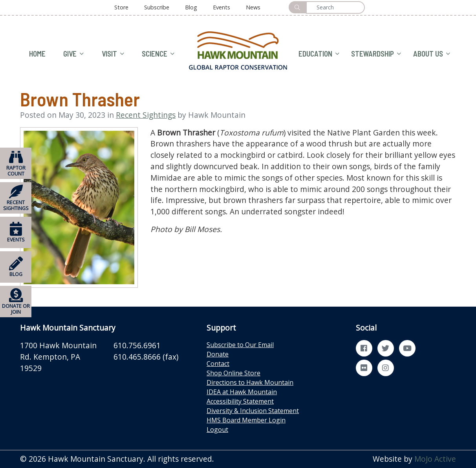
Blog (191, 7)
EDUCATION (319, 54)
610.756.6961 (137, 345)
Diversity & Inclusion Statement (253, 411)
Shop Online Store (233, 373)
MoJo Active (435, 459)
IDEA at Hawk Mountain (242, 392)
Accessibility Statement (240, 401)
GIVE (73, 54)
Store (121, 7)
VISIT (113, 54)
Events (222, 7)
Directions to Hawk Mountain (250, 382)
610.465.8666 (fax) (146, 357)
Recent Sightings (146, 115)
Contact (218, 364)
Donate (218, 354)
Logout (217, 430)
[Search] (335, 7)
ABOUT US (432, 54)
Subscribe (157, 7)
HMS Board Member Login (246, 420)
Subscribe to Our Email (240, 345)
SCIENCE (158, 54)
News (253, 7)
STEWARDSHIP (376, 54)
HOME (37, 54)
